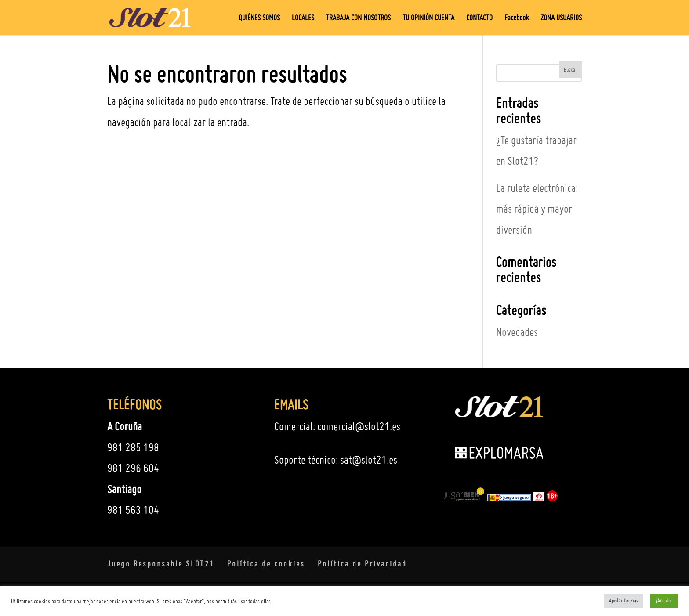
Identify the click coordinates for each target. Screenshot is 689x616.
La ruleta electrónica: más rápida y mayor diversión (537, 209)
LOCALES (303, 18)
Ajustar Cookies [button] (624, 601)
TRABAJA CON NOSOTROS (358, 18)
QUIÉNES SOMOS (259, 18)
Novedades (517, 332)
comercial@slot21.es (359, 426)
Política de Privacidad (362, 564)
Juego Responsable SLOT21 (161, 564)
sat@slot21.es (369, 460)
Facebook (517, 18)
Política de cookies (266, 564)
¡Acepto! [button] (664, 600)
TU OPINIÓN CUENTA (428, 18)
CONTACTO (479, 18)
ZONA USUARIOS (561, 18)
